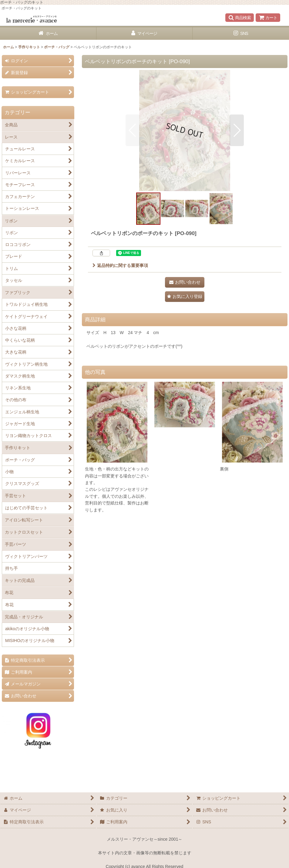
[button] (240, 18)
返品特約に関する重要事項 (120, 265)
